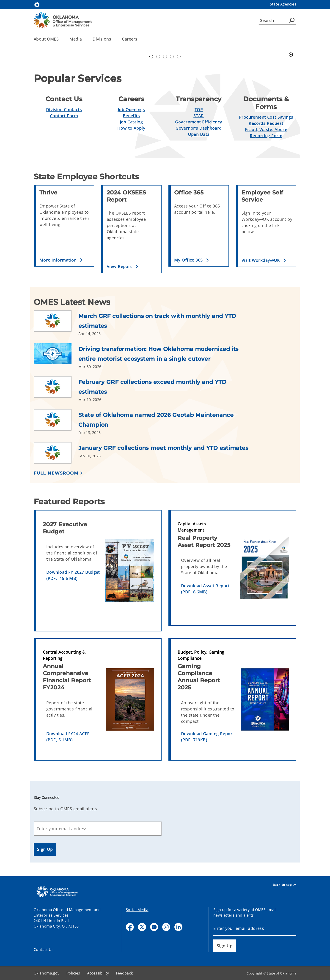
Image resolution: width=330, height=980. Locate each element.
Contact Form (64, 116)
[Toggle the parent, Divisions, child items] (113, 39)
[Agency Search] (292, 20)
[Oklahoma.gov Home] (37, 4)
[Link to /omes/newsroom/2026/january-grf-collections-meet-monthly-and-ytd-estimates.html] (56, 453)
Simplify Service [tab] (172, 57)
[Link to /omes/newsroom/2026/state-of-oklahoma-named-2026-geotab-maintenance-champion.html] (56, 422)
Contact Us (44, 950)
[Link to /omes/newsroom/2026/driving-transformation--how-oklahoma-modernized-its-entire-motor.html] (56, 356)
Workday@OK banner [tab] (158, 57)
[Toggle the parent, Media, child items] (83, 39)
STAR (199, 116)
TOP (199, 109)
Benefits (131, 116)
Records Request (266, 123)
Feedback (124, 973)
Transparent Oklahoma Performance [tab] (179, 57)
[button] (65, 260)
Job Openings (131, 109)
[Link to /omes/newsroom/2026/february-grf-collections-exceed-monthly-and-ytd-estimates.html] (56, 389)
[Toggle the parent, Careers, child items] (139, 39)
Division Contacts (64, 109)
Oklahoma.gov (47, 973)
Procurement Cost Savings (266, 117)
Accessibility (98, 973)
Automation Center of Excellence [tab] (151, 57)
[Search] (277, 20)
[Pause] (291, 55)
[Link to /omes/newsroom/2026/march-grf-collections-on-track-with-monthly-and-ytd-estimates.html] (56, 323)
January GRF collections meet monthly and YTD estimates (163, 448)
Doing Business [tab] (165, 57)
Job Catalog (131, 122)
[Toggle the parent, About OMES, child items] (60, 39)
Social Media (137, 910)
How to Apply (131, 128)
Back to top (285, 885)
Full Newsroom (56, 473)
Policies (73, 973)
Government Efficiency (199, 122)
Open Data (199, 134)
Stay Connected (47, 798)
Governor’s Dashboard (199, 128)
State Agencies (283, 4)
